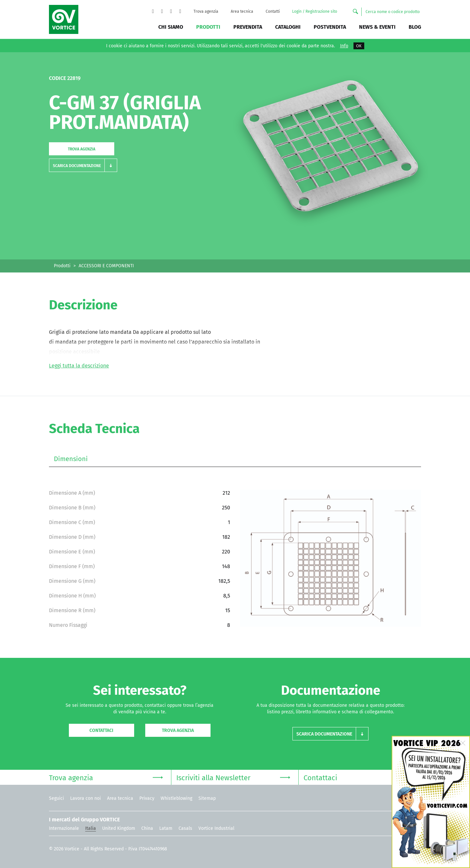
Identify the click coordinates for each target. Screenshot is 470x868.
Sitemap (207, 798)
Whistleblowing (176, 798)
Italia (91, 828)
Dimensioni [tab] (71, 459)
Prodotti (208, 27)
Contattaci (101, 730)
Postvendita (330, 27)
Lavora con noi (86, 798)
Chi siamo (171, 27)
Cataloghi (288, 27)
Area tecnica (242, 11)
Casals (185, 828)
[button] (83, 165)
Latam (166, 828)
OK (359, 46)
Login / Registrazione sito (315, 11)
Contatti (273, 11)
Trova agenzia (206, 11)
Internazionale (64, 828)
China (147, 828)
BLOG (415, 27)
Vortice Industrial (216, 828)
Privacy (147, 798)
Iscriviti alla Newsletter (233, 777)
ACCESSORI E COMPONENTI (106, 266)
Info (344, 46)
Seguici (56, 798)
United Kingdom (119, 828)
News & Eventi (377, 27)
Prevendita (248, 27)
